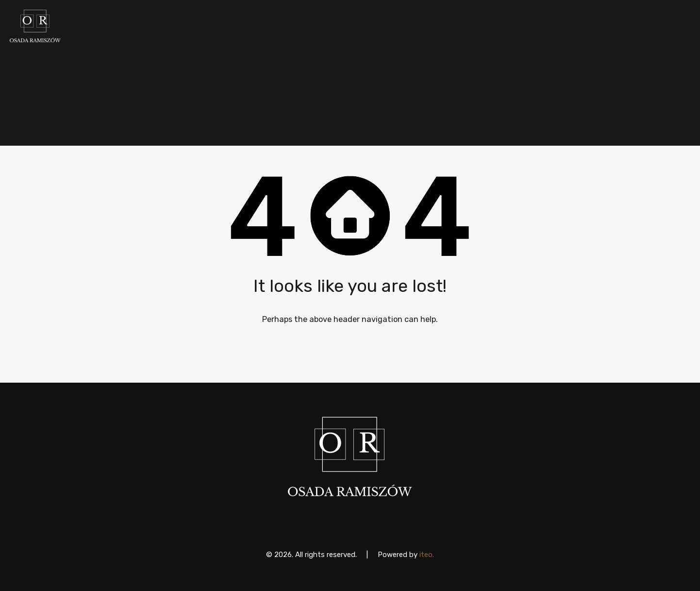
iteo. (427, 555)
